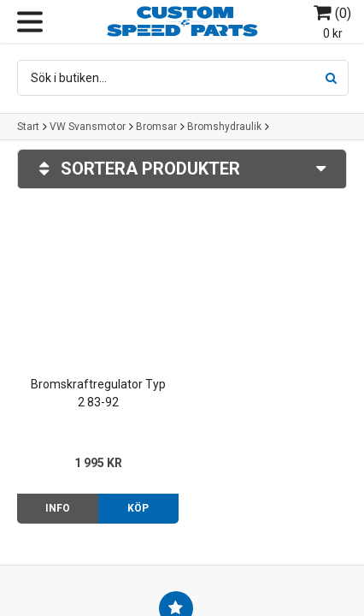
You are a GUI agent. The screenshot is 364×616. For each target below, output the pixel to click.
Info (58, 508)
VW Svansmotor (88, 127)
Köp (138, 508)
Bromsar (156, 127)
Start (28, 127)
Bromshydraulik (224, 127)
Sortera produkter (182, 169)
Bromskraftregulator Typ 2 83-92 (98, 393)
